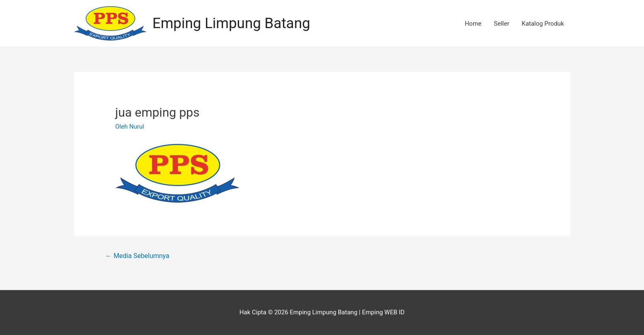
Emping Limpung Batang (231, 23)
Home (473, 24)
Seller (502, 24)
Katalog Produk (543, 24)
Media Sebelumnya (137, 256)
